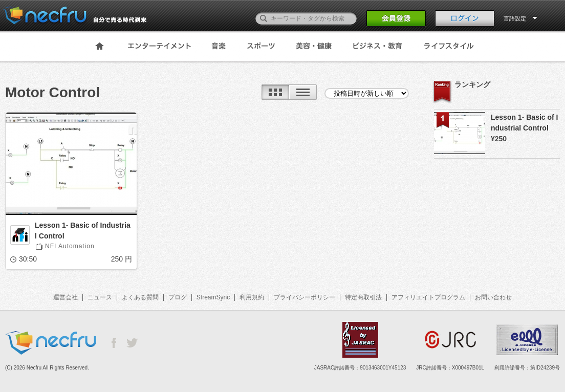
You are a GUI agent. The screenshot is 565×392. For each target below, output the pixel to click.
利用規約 (252, 297)
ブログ (178, 297)
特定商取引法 (363, 297)
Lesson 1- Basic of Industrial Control (83, 231)
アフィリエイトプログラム (428, 297)
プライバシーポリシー (305, 297)
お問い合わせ (493, 297)
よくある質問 (140, 297)
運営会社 (66, 297)
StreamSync (213, 297)
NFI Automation (70, 246)
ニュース (100, 297)
